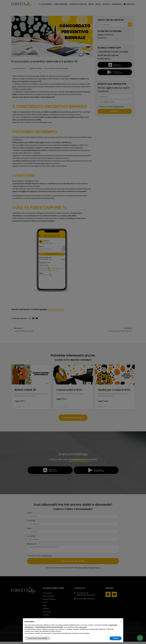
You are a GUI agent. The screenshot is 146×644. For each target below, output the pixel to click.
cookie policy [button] (83, 627)
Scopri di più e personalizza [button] (38, 638)
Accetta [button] (116, 638)
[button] (120, 622)
